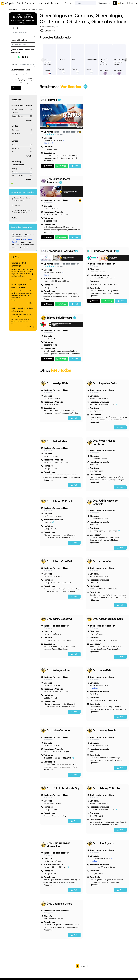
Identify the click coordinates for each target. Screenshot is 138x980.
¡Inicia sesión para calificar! (66, 132)
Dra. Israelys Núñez (58, 383)
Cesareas (15, 172)
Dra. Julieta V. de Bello (60, 561)
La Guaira (15, 130)
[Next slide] (126, 60)
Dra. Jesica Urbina (57, 441)
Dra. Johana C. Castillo (60, 501)
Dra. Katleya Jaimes (58, 670)
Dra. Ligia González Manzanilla (58, 845)
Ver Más (14, 218)
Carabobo (16, 148)
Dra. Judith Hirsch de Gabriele (105, 502)
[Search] (86, 3)
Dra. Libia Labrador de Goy (63, 788)
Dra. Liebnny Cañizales (106, 788)
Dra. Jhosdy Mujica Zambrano (104, 442)
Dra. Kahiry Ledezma (59, 619)
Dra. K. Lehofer (102, 561)
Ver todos (29, 121)
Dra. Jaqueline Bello (105, 383)
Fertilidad (17, 205)
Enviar (16, 88)
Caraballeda (16, 133)
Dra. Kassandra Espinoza (108, 619)
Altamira (15, 113)
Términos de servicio (17, 83)
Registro (133, 3)
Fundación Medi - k (106, 251)
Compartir (47, 30)
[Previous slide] (43, 60)
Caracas (15, 145)
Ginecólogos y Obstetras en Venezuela (22, 9)
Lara (14, 151)
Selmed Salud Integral (61, 318)
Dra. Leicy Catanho (58, 730)
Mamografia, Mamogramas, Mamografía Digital (23, 211)
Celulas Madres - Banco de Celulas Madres (23, 199)
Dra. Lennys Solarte (104, 730)
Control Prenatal (18, 175)
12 (87, 966)
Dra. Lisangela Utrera (59, 904)
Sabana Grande (17, 116)
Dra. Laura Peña (102, 670)
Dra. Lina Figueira (103, 843)
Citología (15, 169)
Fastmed (54, 100)
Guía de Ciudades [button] (25, 3)
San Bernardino (17, 110)
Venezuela (16, 239)
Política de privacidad (25, 81)
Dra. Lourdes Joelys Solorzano (58, 181)
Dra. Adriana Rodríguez (62, 251)
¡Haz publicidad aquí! (49, 3)
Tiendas (69, 3)
